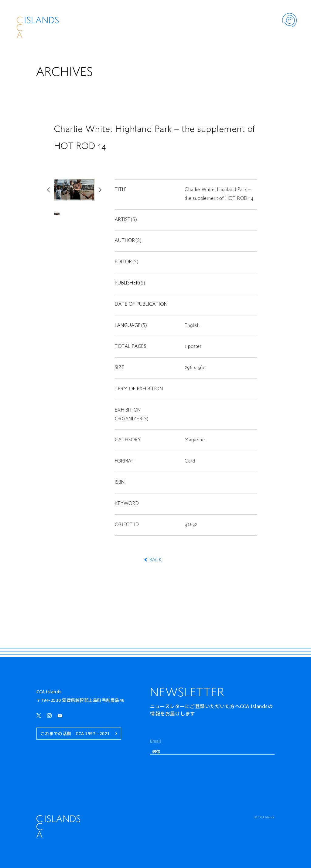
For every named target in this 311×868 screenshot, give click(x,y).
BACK (155, 560)
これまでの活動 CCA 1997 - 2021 (79, 734)
